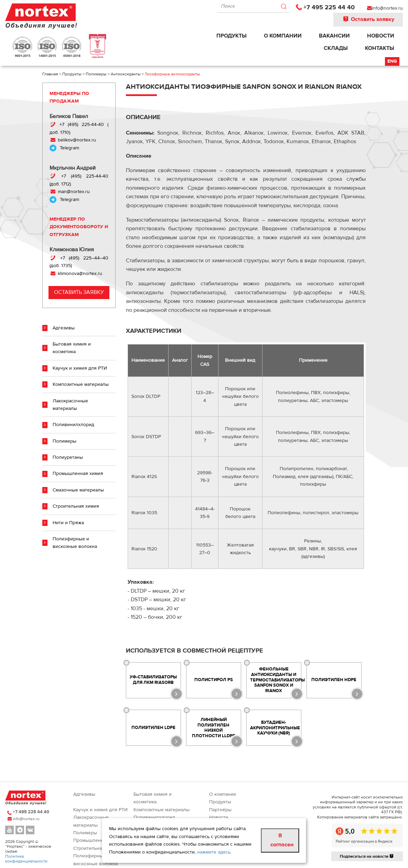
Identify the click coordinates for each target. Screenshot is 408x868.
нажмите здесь (214, 852)
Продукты (232, 36)
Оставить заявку (368, 19)
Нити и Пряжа (68, 523)
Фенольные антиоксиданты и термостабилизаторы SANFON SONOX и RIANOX (276, 680)
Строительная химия (76, 506)
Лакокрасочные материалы (70, 405)
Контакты (380, 48)
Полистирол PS (214, 680)
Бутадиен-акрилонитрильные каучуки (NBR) (275, 728)
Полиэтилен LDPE (153, 728)
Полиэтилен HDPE (334, 680)
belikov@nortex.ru (76, 140)
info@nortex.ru (387, 8)
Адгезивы (64, 328)
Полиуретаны (68, 457)
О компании (283, 36)
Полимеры (65, 441)
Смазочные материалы (78, 490)
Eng (392, 61)
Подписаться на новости (367, 856)
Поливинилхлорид (73, 425)
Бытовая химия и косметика (72, 348)
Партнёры (220, 810)
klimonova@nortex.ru (80, 274)
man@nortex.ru (73, 192)
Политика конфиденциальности (26, 859)
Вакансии (334, 36)
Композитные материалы (81, 384)
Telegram (69, 148)
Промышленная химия (78, 474)
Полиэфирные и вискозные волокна (75, 543)
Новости (381, 36)
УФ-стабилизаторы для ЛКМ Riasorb (153, 680)
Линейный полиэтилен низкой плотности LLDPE (214, 728)
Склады (336, 48)
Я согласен (282, 840)
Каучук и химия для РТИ (80, 368)
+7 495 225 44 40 (329, 7)
